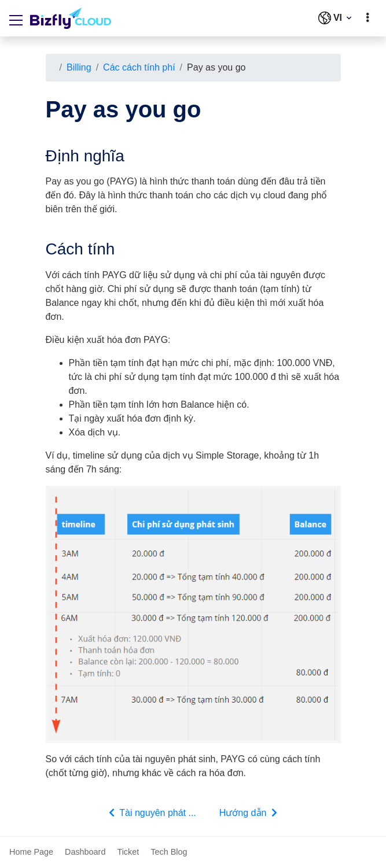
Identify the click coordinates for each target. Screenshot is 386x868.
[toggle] (367, 18)
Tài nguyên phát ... (151, 812)
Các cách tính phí (139, 67)
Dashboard (85, 852)
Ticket (128, 852)
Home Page (31, 852)
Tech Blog (169, 852)
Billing (79, 67)
